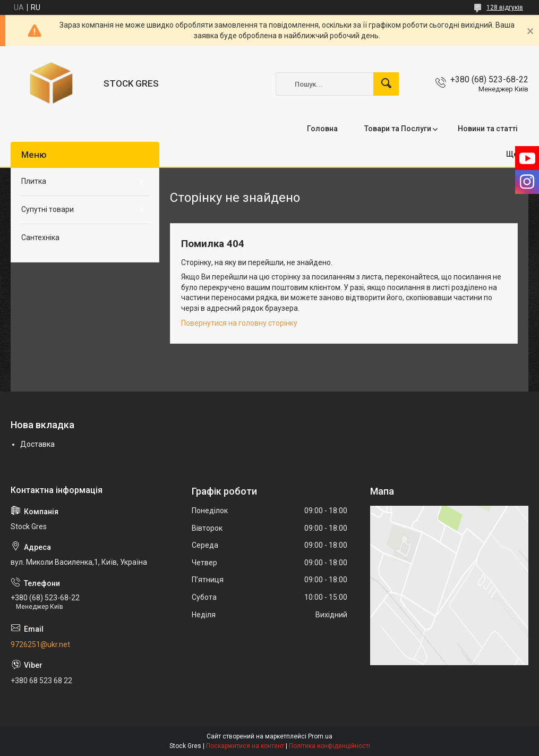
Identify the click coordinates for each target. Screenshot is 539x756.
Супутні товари (48, 209)
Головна (322, 129)
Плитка (34, 181)
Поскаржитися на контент (245, 746)
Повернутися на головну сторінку (239, 323)
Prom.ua (320, 736)
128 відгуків (505, 7)
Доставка (37, 444)
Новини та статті (488, 129)
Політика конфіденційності (330, 746)
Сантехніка (40, 237)
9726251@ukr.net (40, 644)
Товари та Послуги (398, 129)
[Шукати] (386, 84)
